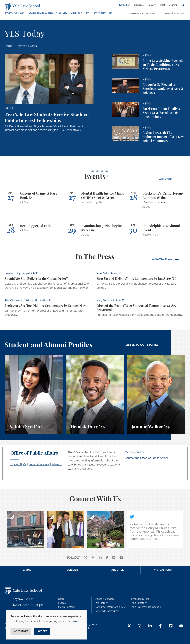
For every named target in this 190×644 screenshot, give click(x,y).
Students (139, 5)
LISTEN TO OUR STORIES (142, 345)
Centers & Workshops (142, 13)
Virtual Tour (163, 570)
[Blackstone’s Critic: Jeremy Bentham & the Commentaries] (156, 200)
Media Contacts (67, 607)
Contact (72, 570)
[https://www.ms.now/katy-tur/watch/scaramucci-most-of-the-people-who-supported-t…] (141, 308)
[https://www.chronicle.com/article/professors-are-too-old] (49, 308)
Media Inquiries (134, 452)
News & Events (174, 13)
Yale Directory (139, 603)
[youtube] (121, 558)
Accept (42, 631)
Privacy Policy (90, 625)
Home (9, 46)
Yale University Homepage (146, 607)
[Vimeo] (114, 558)
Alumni (173, 5)
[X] (86, 558)
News (61, 599)
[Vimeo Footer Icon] (171, 626)
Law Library (101, 603)
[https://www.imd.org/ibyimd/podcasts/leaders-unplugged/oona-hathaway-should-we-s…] (49, 281)
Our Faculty (80, 13)
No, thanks (21, 631)
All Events (166, 179)
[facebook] (107, 558)
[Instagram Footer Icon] (140, 626)
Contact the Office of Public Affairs (146, 458)
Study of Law (14, 13)
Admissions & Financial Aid (48, 13)
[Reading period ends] (34, 230)
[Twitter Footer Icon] (129, 626)
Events (62, 603)
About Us (118, 570)
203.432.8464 (18, 464)
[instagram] (93, 558)
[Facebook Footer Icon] (160, 626)
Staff (162, 5)
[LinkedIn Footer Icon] (150, 626)
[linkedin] (100, 558)
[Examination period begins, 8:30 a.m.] (95, 230)
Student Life (103, 13)
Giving (27, 570)
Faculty (152, 5)
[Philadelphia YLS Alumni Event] (156, 230)
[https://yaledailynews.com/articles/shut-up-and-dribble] (141, 281)
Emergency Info (140, 599)
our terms (72, 621)
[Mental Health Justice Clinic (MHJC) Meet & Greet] (95, 200)
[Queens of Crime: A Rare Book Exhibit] (34, 200)
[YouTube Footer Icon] (181, 626)
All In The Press (163, 259)
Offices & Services (105, 599)
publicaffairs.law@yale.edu (45, 464)
